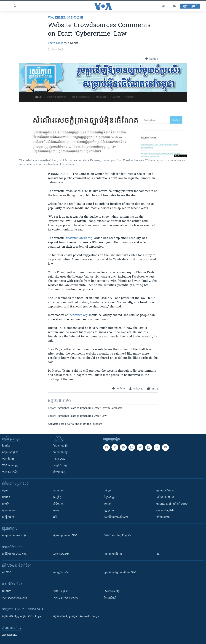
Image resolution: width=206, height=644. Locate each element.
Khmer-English (165, 511)
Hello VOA (59, 459)
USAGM (7, 591)
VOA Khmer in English (66, 18)
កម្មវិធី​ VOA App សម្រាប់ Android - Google (76, 616)
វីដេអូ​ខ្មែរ (6, 446)
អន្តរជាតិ (6, 497)
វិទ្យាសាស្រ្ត (110, 497)
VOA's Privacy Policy (66, 598)
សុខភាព (57, 511)
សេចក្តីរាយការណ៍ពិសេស (116, 517)
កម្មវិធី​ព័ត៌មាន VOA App (14, 554)
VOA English (61, 591)
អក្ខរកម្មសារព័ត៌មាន (165, 491)
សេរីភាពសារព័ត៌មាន (165, 497)
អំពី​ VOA (7, 573)
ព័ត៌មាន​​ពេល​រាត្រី (61, 452)
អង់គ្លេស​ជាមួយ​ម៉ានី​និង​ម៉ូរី (14, 536)
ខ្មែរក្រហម (109, 511)
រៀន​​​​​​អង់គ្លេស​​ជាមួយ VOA (65, 536)
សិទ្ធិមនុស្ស (58, 504)
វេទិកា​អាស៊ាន (59, 472)
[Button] (151, 59)
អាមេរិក (6, 504)
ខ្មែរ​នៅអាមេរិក (9, 511)
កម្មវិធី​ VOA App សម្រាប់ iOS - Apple (22, 616)
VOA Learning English (118, 536)
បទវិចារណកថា (163, 517)
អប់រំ (55, 517)
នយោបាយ (58, 491)
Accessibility (112, 591)
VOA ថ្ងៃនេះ (8, 459)
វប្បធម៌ (108, 504)
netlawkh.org (78, 315)
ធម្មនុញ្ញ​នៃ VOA (61, 573)
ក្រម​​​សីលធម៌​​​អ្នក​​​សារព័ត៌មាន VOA (121, 573)
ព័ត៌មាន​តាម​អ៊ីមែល (113, 554)
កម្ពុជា (5, 491)
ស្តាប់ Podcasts (61, 554)
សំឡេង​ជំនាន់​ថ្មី (60, 466)
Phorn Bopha (56, 43)
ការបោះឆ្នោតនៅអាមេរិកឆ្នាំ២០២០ (172, 504)
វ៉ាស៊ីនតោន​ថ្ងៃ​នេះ (10, 452)
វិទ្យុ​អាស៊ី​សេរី (110, 598)
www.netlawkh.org (79, 238)
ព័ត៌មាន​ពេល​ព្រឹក (61, 446)
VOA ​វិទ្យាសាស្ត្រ (10, 466)
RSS (158, 554)
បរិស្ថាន (108, 491)
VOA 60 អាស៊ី (9, 472)
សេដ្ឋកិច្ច (57, 497)
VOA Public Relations (15, 598)
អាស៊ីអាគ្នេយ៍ (8, 517)
